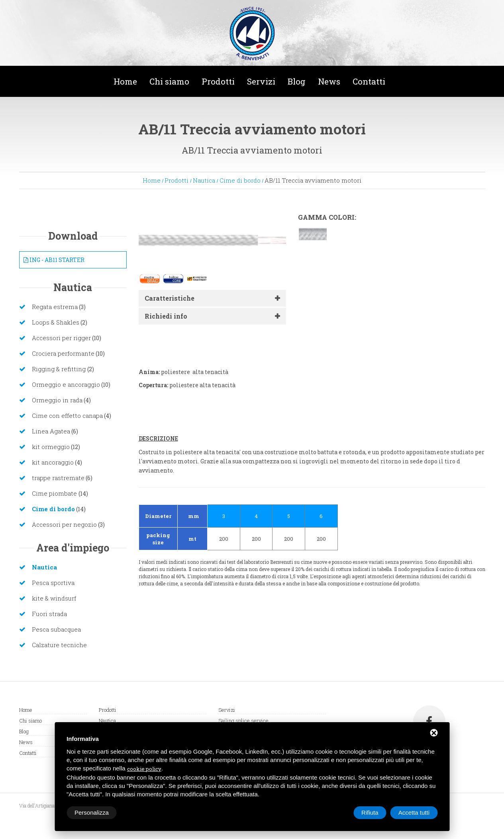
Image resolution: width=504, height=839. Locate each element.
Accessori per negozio (64, 524)
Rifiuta (370, 812)
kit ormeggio (51, 447)
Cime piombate (55, 493)
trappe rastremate (58, 478)
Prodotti (218, 81)
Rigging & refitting (60, 369)
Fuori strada (49, 614)
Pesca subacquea (56, 629)
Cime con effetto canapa (67, 416)
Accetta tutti (414, 812)
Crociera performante (63, 353)
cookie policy (144, 769)
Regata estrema (55, 307)
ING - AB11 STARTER (54, 260)
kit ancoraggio (53, 462)
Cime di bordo (240, 180)
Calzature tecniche (59, 645)
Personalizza (92, 812)
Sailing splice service (243, 721)
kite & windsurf (54, 598)
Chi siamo (169, 81)
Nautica (204, 180)
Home (125, 81)
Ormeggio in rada (57, 400)
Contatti (369, 81)
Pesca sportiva (53, 583)
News (329, 81)
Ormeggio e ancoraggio (66, 384)
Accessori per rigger (61, 338)
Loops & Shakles (56, 322)
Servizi (261, 81)
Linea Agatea (51, 431)
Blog (297, 81)
